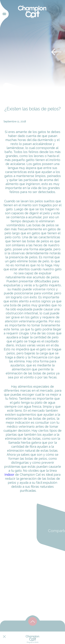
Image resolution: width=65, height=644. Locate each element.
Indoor (9, 475)
